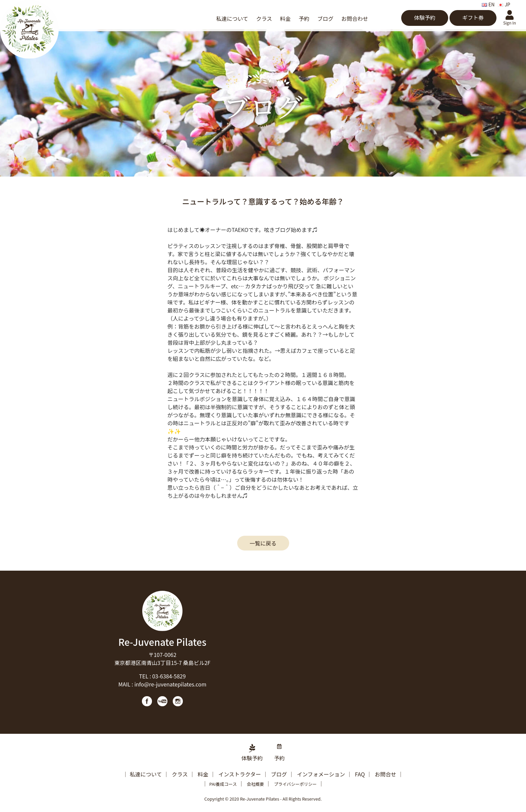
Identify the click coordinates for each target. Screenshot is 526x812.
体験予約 (425, 17)
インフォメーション (321, 774)
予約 (304, 18)
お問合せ (385, 774)
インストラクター (240, 774)
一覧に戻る (263, 543)
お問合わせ (355, 18)
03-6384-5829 (169, 676)
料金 (285, 18)
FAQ (360, 774)
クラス (264, 18)
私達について (232, 18)
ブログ (325, 18)
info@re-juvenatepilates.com (170, 684)
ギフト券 (473, 17)
